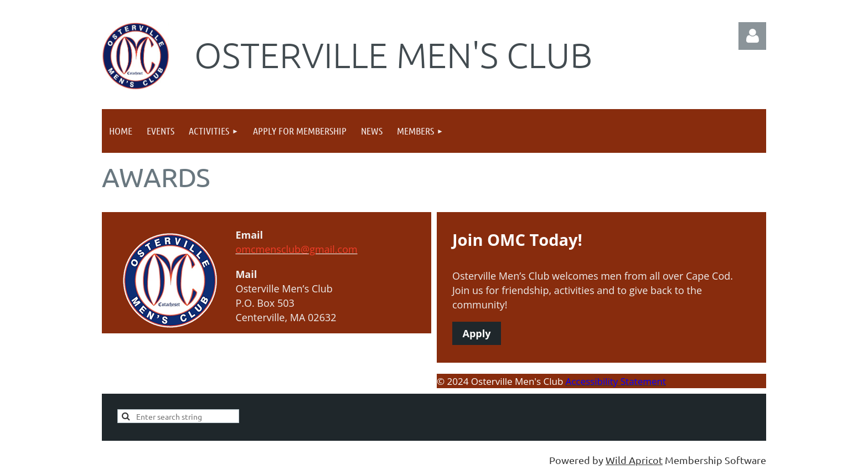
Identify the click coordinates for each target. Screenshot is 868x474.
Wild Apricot (634, 460)
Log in (752, 36)
